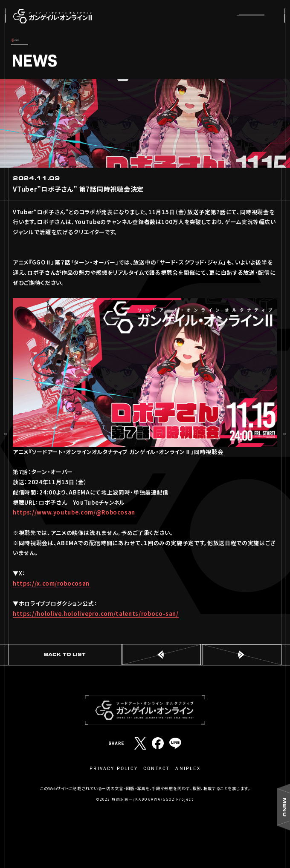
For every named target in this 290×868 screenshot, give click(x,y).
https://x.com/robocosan (51, 583)
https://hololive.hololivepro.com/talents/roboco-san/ (96, 614)
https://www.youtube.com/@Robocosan (74, 512)
